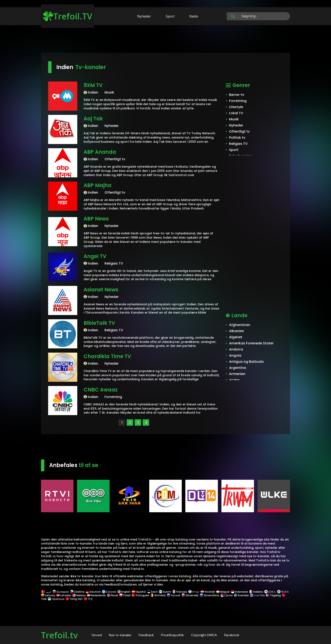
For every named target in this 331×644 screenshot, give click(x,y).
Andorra (236, 349)
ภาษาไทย (257, 595)
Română (158, 595)
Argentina (237, 368)
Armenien (237, 374)
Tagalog (273, 595)
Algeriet (236, 337)
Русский (174, 595)
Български (61, 592)
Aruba (234, 380)
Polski (125, 595)
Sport (170, 16)
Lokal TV (236, 113)
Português (140, 595)
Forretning (238, 101)
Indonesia (239, 592)
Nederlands (96, 595)
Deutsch (93, 592)
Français (180, 592)
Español (139, 592)
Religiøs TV (238, 144)
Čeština (77, 592)
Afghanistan (240, 325)
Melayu (79, 595)
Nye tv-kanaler (120, 635)
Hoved (97, 635)
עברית (194, 592)
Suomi (165, 592)
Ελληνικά (109, 592)
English (124, 592)
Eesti (152, 592)
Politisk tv (237, 138)
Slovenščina (209, 595)
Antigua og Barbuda (246, 362)
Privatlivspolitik (172, 635)
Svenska (241, 595)
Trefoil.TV (68, 16)
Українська (56, 599)
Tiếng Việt (74, 599)
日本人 (270, 592)
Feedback (146, 635)
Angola (235, 355)
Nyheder (144, 16)
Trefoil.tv (59, 635)
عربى (46, 592)
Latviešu (64, 595)
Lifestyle (236, 107)
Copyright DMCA (204, 635)
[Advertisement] (165, 40)
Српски (227, 595)
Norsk (113, 595)
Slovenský (190, 595)
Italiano (256, 592)
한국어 (283, 592)
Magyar (223, 592)
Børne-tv (237, 95)
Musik (234, 119)
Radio (194, 16)
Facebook (232, 635)
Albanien (237, 331)
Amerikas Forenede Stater (251, 343)
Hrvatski (208, 592)
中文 (88, 599)
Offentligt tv (239, 131)
